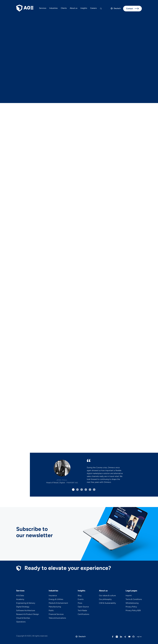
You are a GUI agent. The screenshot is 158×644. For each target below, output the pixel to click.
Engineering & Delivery (26, 603)
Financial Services (56, 614)
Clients (64, 8)
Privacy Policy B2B (133, 611)
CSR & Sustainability (107, 603)
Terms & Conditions (134, 599)
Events (81, 599)
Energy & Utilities (56, 599)
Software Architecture (26, 611)
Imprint (129, 596)
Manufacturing (55, 607)
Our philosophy (105, 599)
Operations (21, 622)
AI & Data (20, 596)
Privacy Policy (131, 607)
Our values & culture (107, 596)
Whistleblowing (132, 603)
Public (51, 611)
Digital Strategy (23, 607)
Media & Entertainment (58, 603)
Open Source (83, 607)
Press (80, 603)
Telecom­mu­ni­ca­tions (57, 618)
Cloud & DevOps (23, 618)
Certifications (83, 614)
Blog (80, 596)
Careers (93, 8)
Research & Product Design (28, 614)
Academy (20, 599)
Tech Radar (82, 611)
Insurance (53, 596)
